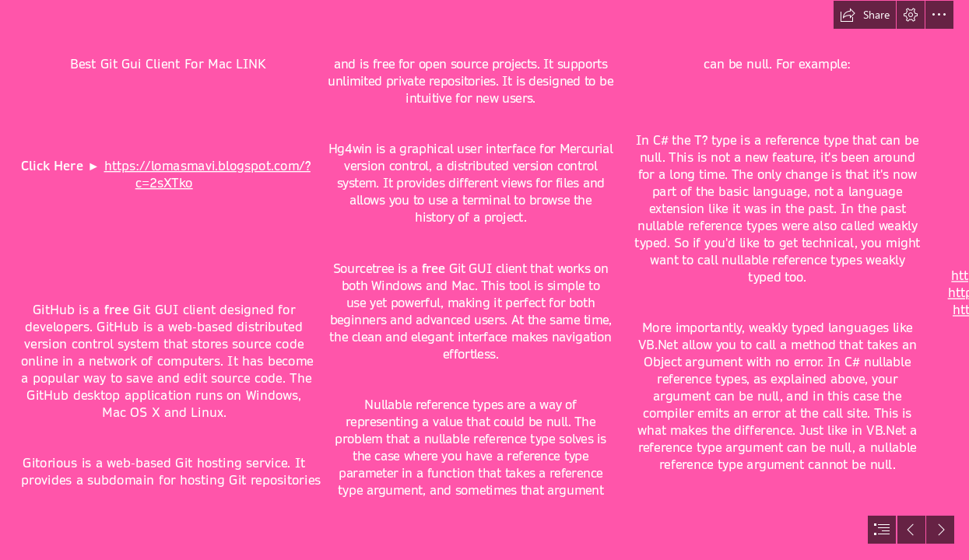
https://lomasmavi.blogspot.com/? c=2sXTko (207, 175)
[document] (484, 280)
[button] (865, 15)
